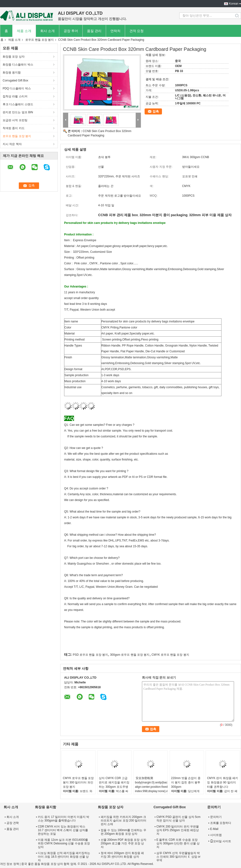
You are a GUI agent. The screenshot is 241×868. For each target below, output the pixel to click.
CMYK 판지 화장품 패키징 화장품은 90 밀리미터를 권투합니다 (223, 782)
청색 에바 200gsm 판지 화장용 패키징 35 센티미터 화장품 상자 (122, 855)
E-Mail (214, 829)
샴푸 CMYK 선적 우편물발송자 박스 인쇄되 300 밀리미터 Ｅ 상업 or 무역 (178, 857)
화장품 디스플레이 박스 (18, 65)
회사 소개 (47, 31)
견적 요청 (137, 31)
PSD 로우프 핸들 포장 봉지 (90, 655)
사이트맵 (216, 835)
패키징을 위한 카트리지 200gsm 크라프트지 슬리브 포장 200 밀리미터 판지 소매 (124, 821)
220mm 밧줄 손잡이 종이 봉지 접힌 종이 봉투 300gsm (186, 782)
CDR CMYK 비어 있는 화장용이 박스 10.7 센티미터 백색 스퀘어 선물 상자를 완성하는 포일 (63, 830)
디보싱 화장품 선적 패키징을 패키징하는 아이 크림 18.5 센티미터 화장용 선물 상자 (64, 857)
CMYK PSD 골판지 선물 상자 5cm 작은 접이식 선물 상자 (178, 819)
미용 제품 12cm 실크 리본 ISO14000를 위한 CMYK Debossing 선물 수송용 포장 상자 (64, 843)
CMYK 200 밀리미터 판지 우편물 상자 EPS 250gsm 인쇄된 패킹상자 (178, 830)
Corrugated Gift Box (15, 80)
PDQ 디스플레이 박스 (17, 88)
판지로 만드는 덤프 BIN (18, 112)
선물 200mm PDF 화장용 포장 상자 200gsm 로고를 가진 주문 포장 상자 (124, 843)
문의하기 (216, 817)
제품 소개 (24, 31)
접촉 (156, 111)
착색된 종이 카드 (14, 128)
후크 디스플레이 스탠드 (18, 104)
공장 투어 (71, 31)
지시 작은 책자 (12, 144)
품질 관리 (94, 31)
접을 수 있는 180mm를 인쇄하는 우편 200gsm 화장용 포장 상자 (124, 832)
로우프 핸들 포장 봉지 (40, 40)
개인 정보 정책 (10, 864)
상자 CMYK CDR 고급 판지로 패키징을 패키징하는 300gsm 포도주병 (114, 782)
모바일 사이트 (221, 841)
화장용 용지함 (12, 73)
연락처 (115, 31)
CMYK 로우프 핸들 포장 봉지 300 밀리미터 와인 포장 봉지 (78, 782)
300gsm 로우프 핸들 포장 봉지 (130, 655)
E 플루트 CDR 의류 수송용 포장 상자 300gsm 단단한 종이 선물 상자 (178, 843)
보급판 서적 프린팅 (15, 120)
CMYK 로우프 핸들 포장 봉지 (170, 655)
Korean (234, 4)
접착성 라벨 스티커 (15, 96)
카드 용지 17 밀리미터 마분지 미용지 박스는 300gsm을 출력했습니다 (64, 819)
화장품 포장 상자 (14, 57)
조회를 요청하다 (221, 823)
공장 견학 (13, 823)
